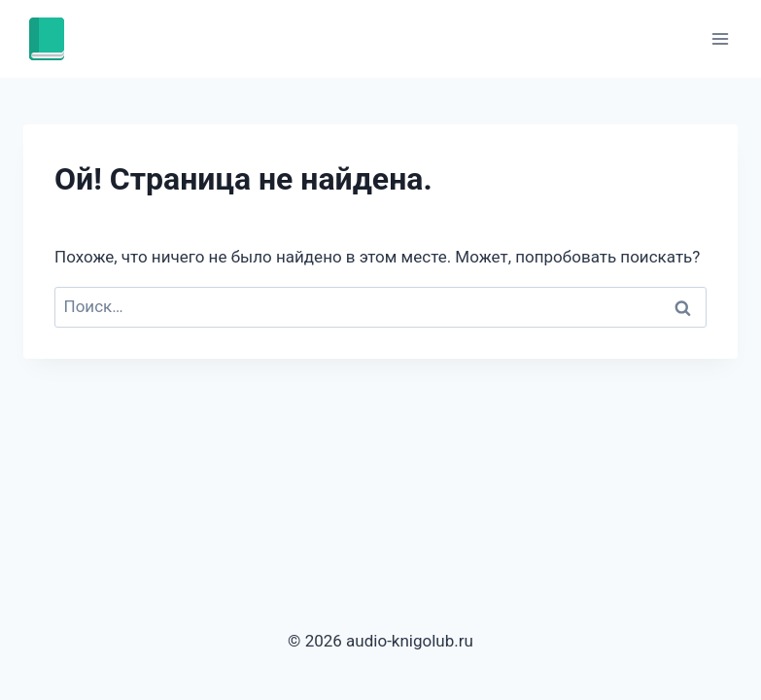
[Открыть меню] (720, 38)
